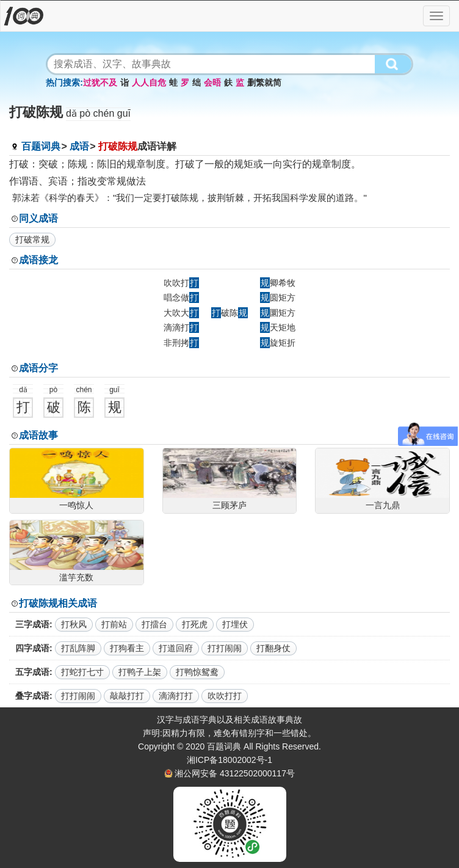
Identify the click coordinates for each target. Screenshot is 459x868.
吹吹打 (181, 283)
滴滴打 (181, 327)
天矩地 (278, 327)
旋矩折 (278, 343)
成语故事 (38, 435)
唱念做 (181, 297)
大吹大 (181, 313)
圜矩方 (278, 313)
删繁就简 (264, 82)
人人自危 (149, 82)
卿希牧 (278, 283)
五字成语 (32, 672)
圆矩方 (278, 297)
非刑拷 (181, 343)
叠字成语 (32, 696)
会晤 (212, 82)
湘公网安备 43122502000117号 (235, 773)
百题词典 (41, 146)
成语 (79, 146)
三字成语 (32, 624)
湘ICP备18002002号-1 (229, 760)
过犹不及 (100, 82)
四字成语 (32, 648)
